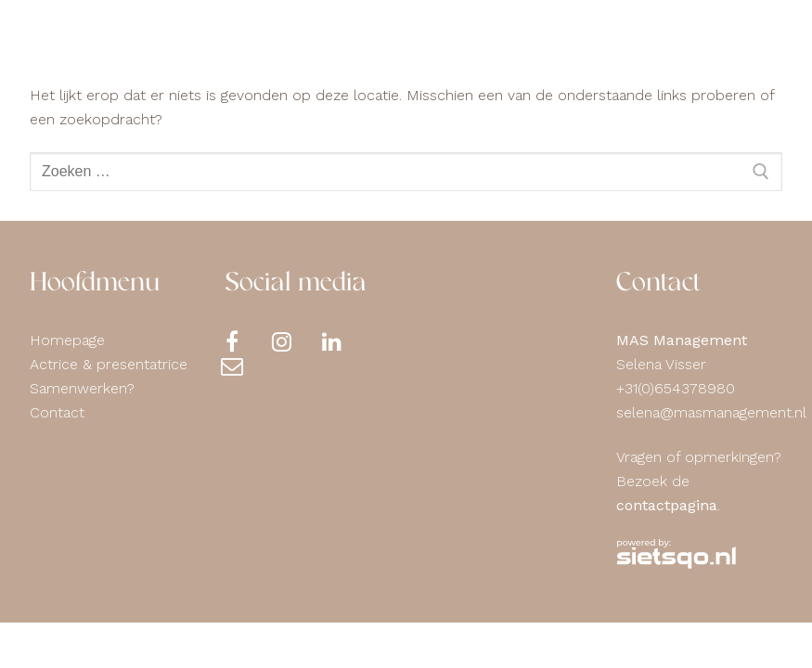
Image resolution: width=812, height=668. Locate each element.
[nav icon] (745, 42)
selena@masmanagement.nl (711, 412)
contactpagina (667, 505)
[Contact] (246, 366)
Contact (57, 412)
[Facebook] (246, 341)
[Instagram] (296, 341)
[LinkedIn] (346, 341)
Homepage (67, 340)
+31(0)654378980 (676, 388)
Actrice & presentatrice (109, 364)
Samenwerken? (82, 388)
